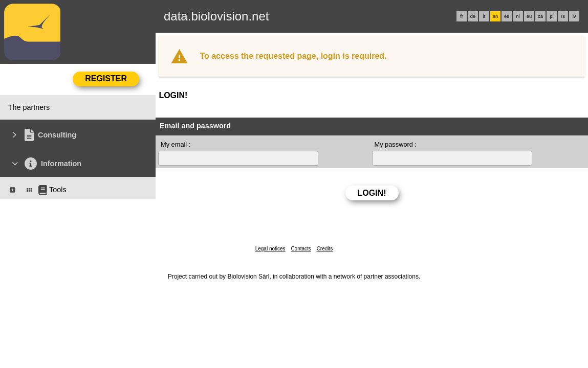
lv (574, 16)
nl (518, 16)
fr (462, 16)
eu (529, 16)
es (507, 16)
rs (563, 16)
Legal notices (270, 249)
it (484, 16)
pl (551, 16)
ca (540, 16)
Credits (325, 249)
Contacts (301, 249)
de (473, 16)
